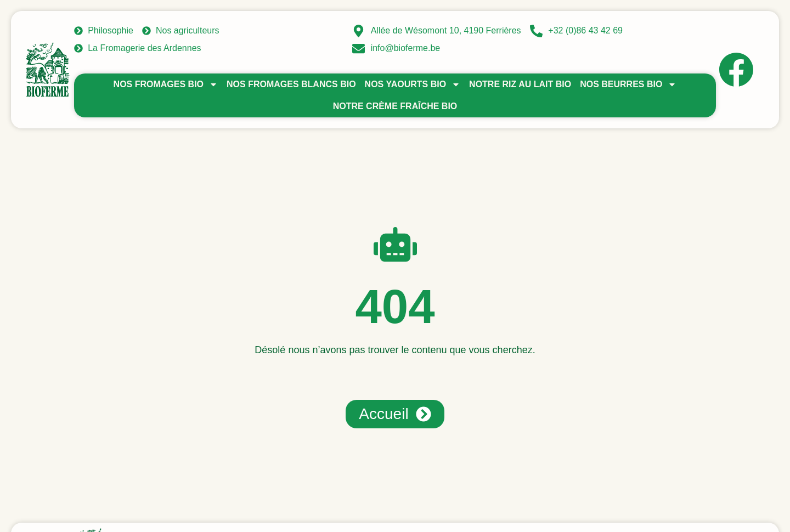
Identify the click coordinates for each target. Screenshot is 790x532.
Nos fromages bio (166, 84)
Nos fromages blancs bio (291, 84)
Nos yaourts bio (413, 84)
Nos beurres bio (628, 84)
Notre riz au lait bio (520, 84)
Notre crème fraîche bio (395, 106)
